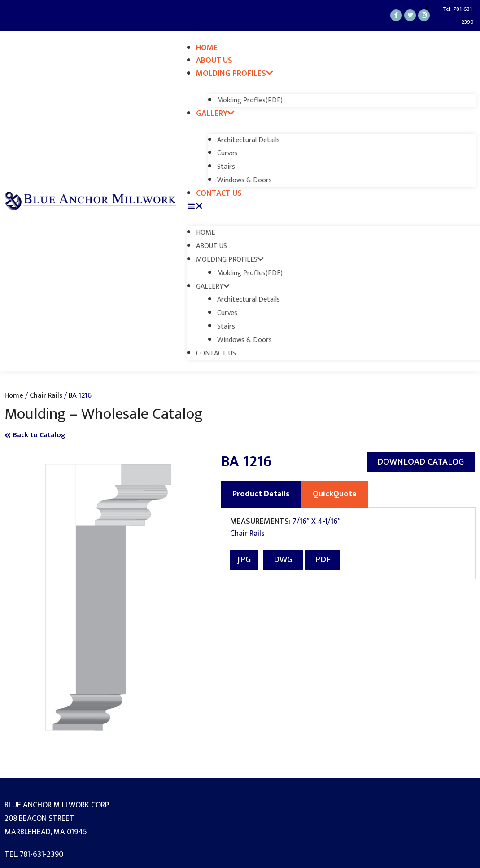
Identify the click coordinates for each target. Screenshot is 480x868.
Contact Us (219, 193)
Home (207, 48)
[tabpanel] (348, 543)
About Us (214, 61)
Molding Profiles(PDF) (250, 100)
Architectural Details (249, 140)
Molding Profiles (235, 74)
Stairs (226, 167)
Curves (227, 153)
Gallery (215, 114)
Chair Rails (46, 395)
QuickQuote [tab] (335, 494)
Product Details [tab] (261, 494)
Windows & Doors (244, 180)
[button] (331, 207)
